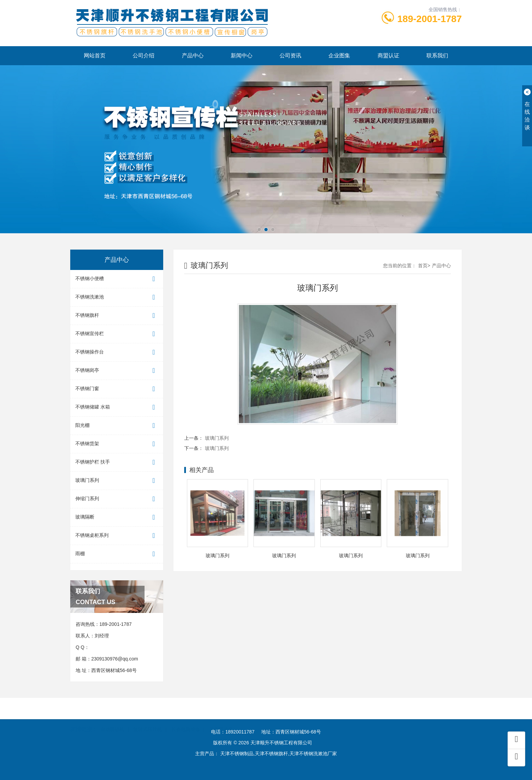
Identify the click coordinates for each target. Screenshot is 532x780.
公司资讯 (290, 56)
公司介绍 (144, 56)
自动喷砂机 (112, 720)
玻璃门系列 (117, 481)
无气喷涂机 (221, 720)
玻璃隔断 (117, 517)
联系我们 (437, 56)
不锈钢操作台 (117, 352)
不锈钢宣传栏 (117, 334)
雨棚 (117, 554)
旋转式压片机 (148, 720)
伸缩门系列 (117, 499)
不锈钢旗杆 (117, 316)
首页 (423, 266)
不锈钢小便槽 (117, 279)
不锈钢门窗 (117, 389)
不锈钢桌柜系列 (117, 536)
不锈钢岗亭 (117, 371)
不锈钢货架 (117, 444)
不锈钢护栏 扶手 (117, 462)
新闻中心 (242, 56)
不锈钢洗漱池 (117, 297)
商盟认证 (388, 56)
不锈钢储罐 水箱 (117, 407)
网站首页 (95, 56)
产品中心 (193, 56)
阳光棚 (117, 426)
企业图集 (339, 56)
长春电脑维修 (186, 720)
